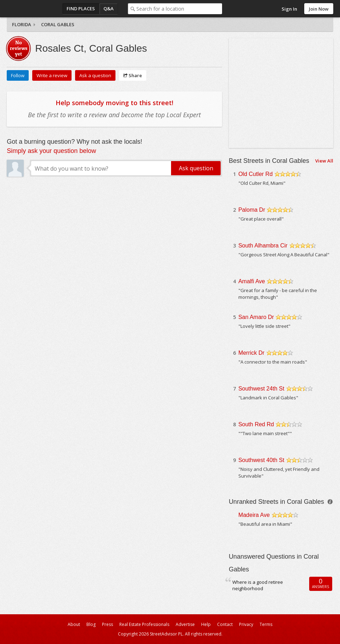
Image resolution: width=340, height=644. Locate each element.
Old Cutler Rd (256, 174)
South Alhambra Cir (263, 246)
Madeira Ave (254, 515)
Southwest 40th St (261, 460)
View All (324, 161)
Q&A (109, 8)
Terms (266, 624)
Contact (225, 624)
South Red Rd (256, 424)
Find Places (81, 8)
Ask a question (95, 75)
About (74, 624)
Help (206, 624)
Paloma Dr (252, 210)
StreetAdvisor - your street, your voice (35, 9)
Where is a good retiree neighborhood (258, 585)
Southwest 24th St (261, 389)
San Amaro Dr (256, 317)
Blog (91, 624)
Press (107, 624)
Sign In (289, 9)
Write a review (52, 75)
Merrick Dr (251, 353)
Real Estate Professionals (144, 624)
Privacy (246, 624)
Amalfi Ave (252, 281)
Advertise (185, 624)
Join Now (319, 9)
